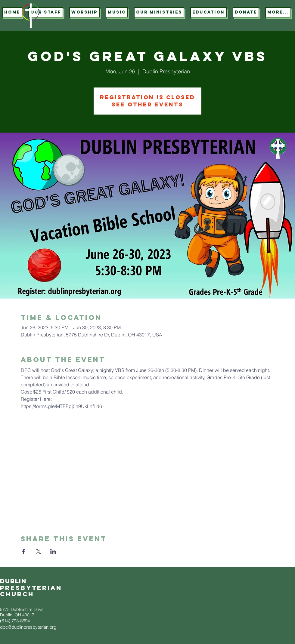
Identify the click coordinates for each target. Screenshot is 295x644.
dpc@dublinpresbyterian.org (28, 627)
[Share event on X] (38, 551)
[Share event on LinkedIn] (53, 551)
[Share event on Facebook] (24, 551)
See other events (147, 104)
